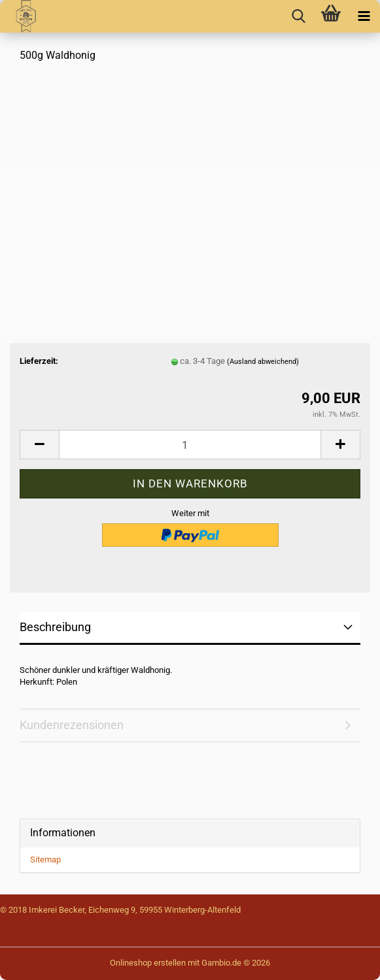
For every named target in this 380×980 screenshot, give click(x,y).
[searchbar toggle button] (298, 16)
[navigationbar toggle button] (364, 16)
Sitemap (45, 859)
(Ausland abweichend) (263, 362)
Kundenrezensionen (72, 725)
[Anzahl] (190, 445)
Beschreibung (55, 627)
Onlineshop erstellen (148, 963)
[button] (39, 445)
